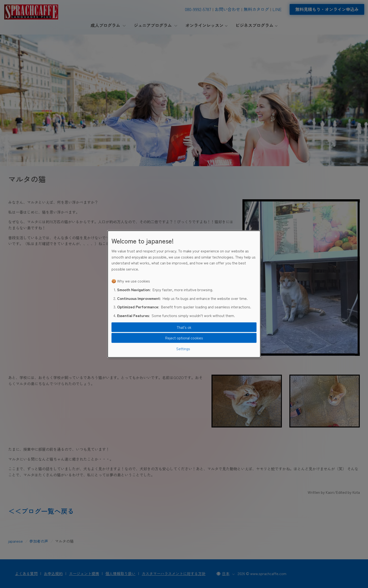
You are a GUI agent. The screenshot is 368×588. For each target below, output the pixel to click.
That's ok (184, 327)
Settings (183, 349)
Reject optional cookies (184, 338)
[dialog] (184, 294)
